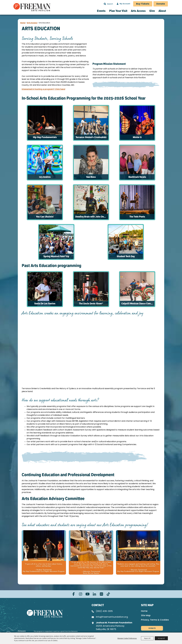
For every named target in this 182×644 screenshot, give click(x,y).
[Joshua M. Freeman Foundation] (45, 614)
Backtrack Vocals (137, 177)
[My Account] (123, 4)
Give (152, 11)
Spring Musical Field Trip (56, 256)
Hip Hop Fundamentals (45, 137)
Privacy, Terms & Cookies (155, 620)
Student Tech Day (126, 256)
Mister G (137, 137)
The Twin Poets (137, 217)
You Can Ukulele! (45, 217)
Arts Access (138, 11)
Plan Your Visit (118, 11)
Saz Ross (91, 177)
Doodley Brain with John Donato (92, 217)
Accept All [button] (161, 638)
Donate (161, 4)
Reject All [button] (147, 638)
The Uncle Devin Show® (91, 303)
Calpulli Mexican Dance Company (138, 303)
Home (23, 23)
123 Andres (45, 177)
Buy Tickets (143, 4)
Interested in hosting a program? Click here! (43, 89)
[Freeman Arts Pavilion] (32, 7)
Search (105, 4)
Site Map (146, 616)
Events (101, 11)
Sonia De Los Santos (45, 303)
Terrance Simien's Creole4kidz (91, 137)
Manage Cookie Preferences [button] (127, 638)
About (162, 11)
